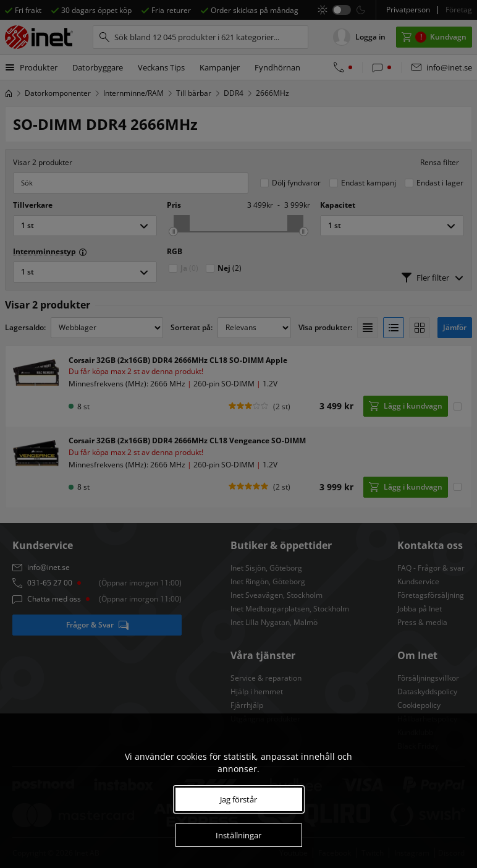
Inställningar (238, 835)
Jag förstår (238, 799)
